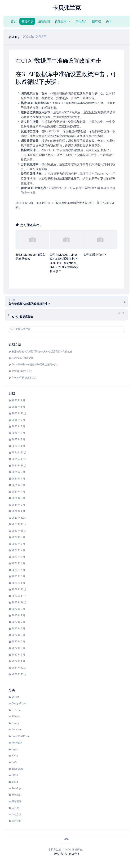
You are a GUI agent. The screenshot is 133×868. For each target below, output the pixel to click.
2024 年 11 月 (19, 459)
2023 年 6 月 (18, 557)
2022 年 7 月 (18, 622)
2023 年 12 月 (19, 518)
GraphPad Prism (21, 736)
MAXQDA (17, 743)
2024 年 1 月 (18, 511)
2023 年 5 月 (18, 563)
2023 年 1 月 (18, 583)
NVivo (15, 756)
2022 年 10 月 (19, 602)
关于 (109, 21)
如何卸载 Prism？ (95, 255)
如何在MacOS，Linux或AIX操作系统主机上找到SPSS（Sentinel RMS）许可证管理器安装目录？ (64, 263)
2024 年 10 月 (19, 466)
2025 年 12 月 (19, 413)
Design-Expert (19, 703)
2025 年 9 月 (18, 420)
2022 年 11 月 (19, 596)
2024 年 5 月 (18, 485)
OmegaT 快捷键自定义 (24, 378)
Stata (15, 782)
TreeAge (17, 788)
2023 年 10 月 (19, 531)
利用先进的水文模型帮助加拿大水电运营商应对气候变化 (42, 351)
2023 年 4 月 (18, 570)
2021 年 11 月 (19, 674)
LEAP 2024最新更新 (23, 358)
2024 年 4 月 (18, 492)
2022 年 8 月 (18, 615)
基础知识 (27, 21)
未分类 (15, 808)
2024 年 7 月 (18, 479)
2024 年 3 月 (18, 498)
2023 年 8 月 (18, 544)
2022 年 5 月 (18, 635)
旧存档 (97, 21)
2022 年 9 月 (18, 609)
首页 (14, 21)
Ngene (15, 749)
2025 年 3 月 (18, 433)
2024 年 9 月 (18, 472)
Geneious (17, 730)
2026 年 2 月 (18, 400)
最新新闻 (44, 21)
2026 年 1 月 (18, 407)
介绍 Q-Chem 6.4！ (22, 371)
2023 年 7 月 (18, 550)
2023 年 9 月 (18, 537)
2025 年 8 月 (18, 426)
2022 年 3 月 (18, 648)
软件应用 (61, 21)
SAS (14, 762)
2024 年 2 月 (18, 505)
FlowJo (16, 723)
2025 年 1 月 (18, 446)
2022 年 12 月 (19, 589)
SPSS (15, 775)
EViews (16, 717)
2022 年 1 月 (18, 661)
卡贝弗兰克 (66, 8)
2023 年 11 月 (19, 524)
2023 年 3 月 (18, 576)
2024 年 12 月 (19, 453)
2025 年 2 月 (18, 439)
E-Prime (16, 710)
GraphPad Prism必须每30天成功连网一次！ (35, 365)
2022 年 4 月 (18, 642)
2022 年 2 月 (18, 655)
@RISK (15, 697)
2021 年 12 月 (19, 668)
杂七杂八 (81, 21)
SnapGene (17, 769)
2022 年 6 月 (18, 629)
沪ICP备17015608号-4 (67, 854)
